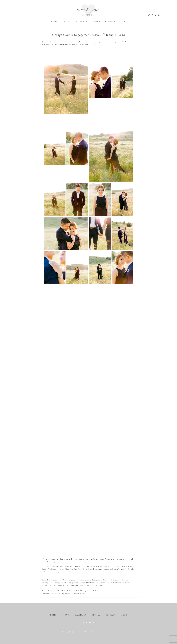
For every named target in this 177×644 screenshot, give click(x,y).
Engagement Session (101, 580)
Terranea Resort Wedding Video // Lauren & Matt (65, 593)
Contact (110, 21)
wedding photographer (73, 585)
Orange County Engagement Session (69, 583)
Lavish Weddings (49, 569)
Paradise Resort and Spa (101, 566)
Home (54, 21)
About (66, 21)
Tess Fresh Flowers (68, 572)
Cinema (96, 21)
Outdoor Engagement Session (99, 583)
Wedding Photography (94, 585)
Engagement (56, 580)
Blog (123, 21)
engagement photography (80, 580)
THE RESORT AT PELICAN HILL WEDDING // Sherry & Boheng (72, 591)
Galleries (80, 21)
